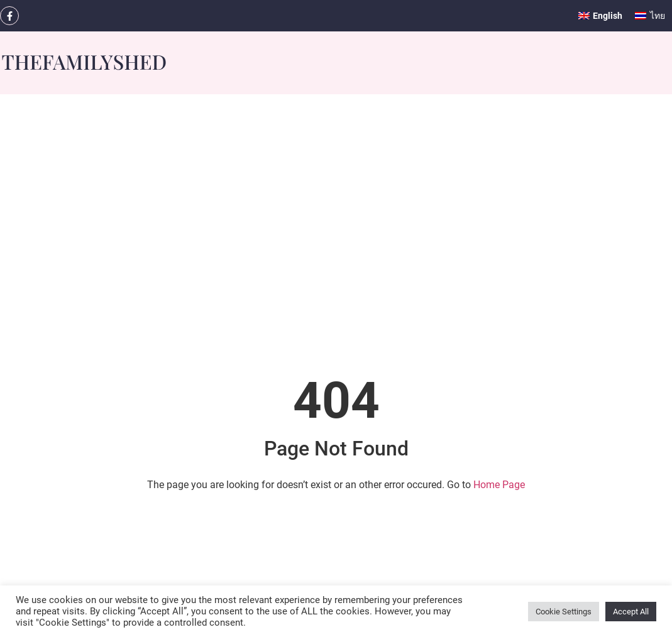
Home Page (499, 485)
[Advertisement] (336, 281)
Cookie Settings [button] (564, 612)
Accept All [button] (631, 612)
